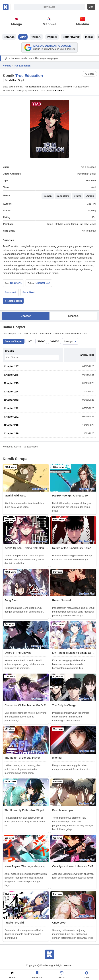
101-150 (54, 341)
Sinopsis (73, 316)
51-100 (41, 341)
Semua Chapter (14, 341)
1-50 (30, 341)
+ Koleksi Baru (13, 301)
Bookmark (11, 292)
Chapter (26, 316)
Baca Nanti (29, 292)
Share (89, 74)
